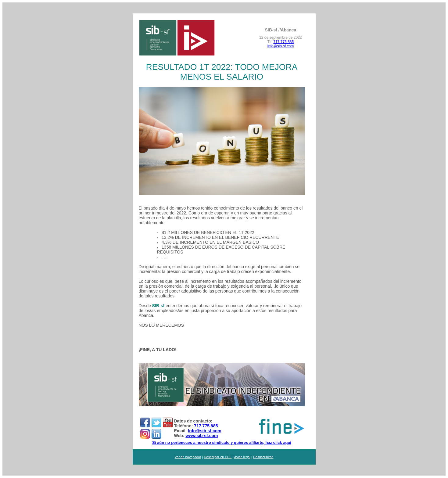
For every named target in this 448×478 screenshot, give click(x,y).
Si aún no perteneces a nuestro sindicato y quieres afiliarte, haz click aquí (222, 442)
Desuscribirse (263, 457)
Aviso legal (242, 457)
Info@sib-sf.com (280, 46)
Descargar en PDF (218, 457)
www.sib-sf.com (202, 436)
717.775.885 (283, 42)
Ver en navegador (188, 457)
